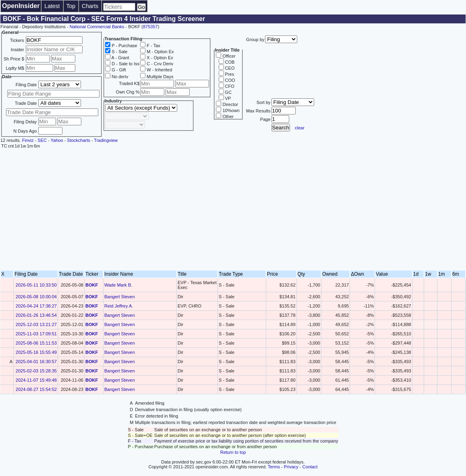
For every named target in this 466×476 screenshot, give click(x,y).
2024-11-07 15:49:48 (36, 380)
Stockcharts (78, 140)
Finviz (28, 140)
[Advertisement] (233, 210)
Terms (274, 467)
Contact (310, 467)
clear (300, 128)
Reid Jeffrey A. (119, 306)
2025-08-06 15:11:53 (36, 343)
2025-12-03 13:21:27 (36, 324)
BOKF (92, 285)
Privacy (291, 467)
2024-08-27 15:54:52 (36, 389)
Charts (90, 6)
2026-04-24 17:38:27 (36, 306)
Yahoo (57, 140)
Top (71, 6)
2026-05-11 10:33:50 (36, 285)
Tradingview (106, 140)
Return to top (233, 452)
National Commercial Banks (97, 27)
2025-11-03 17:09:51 (36, 334)
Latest (52, 6)
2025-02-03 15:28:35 (36, 371)
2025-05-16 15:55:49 (36, 352)
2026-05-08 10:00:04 (36, 297)
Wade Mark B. (118, 285)
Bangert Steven (120, 297)
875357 (150, 27)
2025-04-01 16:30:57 (36, 362)
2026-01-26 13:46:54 (36, 315)
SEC (42, 140)
